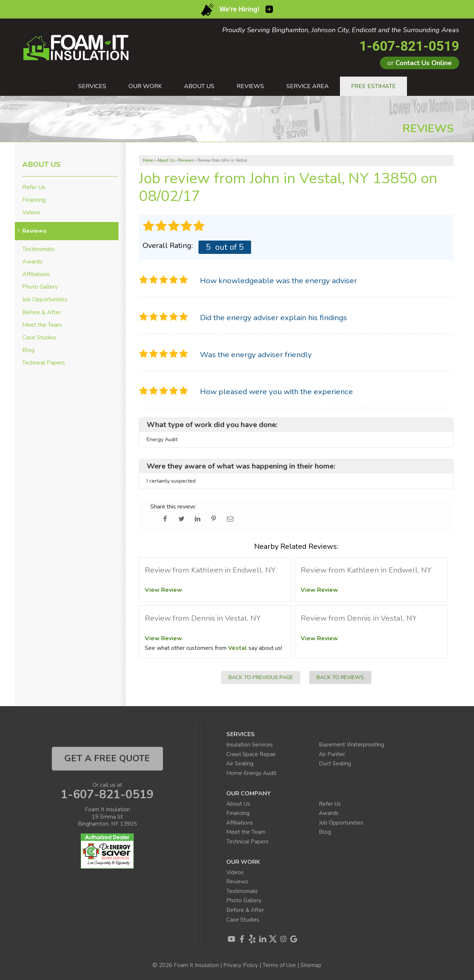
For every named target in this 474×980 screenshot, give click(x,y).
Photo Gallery (40, 287)
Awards (32, 262)
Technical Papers (44, 363)
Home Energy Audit (251, 773)
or (420, 63)
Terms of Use (279, 965)
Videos (31, 213)
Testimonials (38, 249)
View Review (163, 590)
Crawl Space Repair (251, 754)
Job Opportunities (45, 300)
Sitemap (311, 965)
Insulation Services (250, 745)
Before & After (41, 313)
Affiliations (36, 274)
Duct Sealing (335, 763)
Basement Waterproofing (351, 745)
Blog (28, 350)
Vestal (238, 648)
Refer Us (34, 187)
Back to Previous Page (261, 677)
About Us (41, 165)
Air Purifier (332, 754)
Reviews (34, 231)
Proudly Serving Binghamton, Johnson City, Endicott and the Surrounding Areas (341, 30)
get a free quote (107, 758)
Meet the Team (42, 325)
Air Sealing (240, 763)
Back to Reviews (340, 677)
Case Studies (39, 338)
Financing (34, 200)
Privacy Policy (241, 965)
